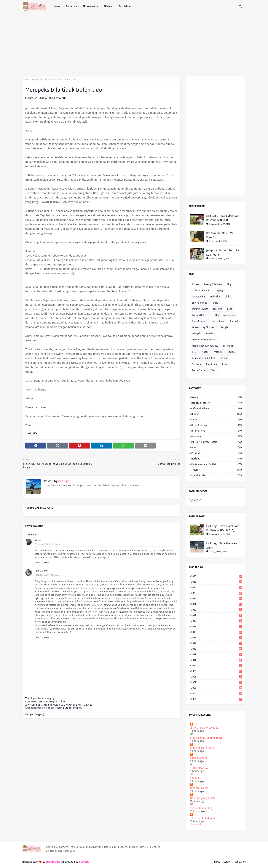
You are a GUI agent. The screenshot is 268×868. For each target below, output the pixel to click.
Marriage (211, 334)
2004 (217, 699)
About (228, 862)
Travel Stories (199, 370)
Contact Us (240, 862)
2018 (217, 621)
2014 (217, 643)
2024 (217, 587)
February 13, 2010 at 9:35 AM (48, 575)
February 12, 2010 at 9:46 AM (48, 544)
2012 (217, 654)
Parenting (228, 346)
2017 (217, 626)
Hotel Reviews (199, 321)
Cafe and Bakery (200, 291)
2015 (217, 638)
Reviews (224, 358)
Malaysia (197, 334)
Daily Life (38, 80)
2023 (217, 593)
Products (218, 352)
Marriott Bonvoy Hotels (204, 340)
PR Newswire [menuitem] (90, 6)
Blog (229, 284)
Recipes (232, 352)
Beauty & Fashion (213, 284)
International (218, 321)
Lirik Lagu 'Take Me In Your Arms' (223, 546)
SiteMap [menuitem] (109, 6)
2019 (217, 615)
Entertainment (199, 303)
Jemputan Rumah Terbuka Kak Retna (223, 253)
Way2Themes (53, 862)
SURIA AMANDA (199, 768)
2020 (217, 610)
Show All (196, 825)
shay (38, 540)
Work (214, 370)
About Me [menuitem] (71, 6)
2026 (217, 576)
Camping (218, 291)
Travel (225, 364)
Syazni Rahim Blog (201, 808)
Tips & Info (211, 364)
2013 (217, 649)
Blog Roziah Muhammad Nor (207, 738)
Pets (194, 352)
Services (196, 364)
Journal (234, 321)
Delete (46, 563)
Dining (228, 297)
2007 (217, 682)
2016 (217, 632)
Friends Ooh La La (201, 315)
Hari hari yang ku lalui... (204, 798)
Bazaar (196, 284)
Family (215, 303)
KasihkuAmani (198, 758)
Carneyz (33, 98)
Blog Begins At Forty (202, 748)
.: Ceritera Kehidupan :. (203, 818)
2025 (217, 582)
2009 (217, 671)
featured (218, 309)
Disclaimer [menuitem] (125, 6)
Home (28, 80)
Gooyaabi (84, 862)
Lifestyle (224, 327)
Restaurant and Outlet (203, 358)
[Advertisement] (134, 41)
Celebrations (199, 297)
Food (230, 309)
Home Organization (225, 315)
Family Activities (200, 309)
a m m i (194, 778)
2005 (217, 693)
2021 (217, 604)
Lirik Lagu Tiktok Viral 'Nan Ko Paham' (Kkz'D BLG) (223, 218)
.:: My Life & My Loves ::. (204, 728)
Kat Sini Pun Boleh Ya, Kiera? (220, 235)
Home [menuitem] (57, 6)
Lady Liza (41, 571)
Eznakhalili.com (199, 788)
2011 (217, 660)
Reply (38, 563)
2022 (217, 599)
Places (205, 352)
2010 (217, 666)
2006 (217, 688)
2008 (217, 677)
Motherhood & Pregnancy (205, 346)
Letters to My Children (203, 327)
